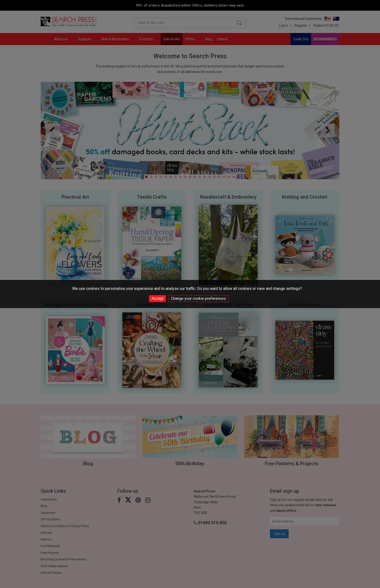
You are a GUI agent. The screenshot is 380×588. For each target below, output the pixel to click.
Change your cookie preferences (198, 298)
